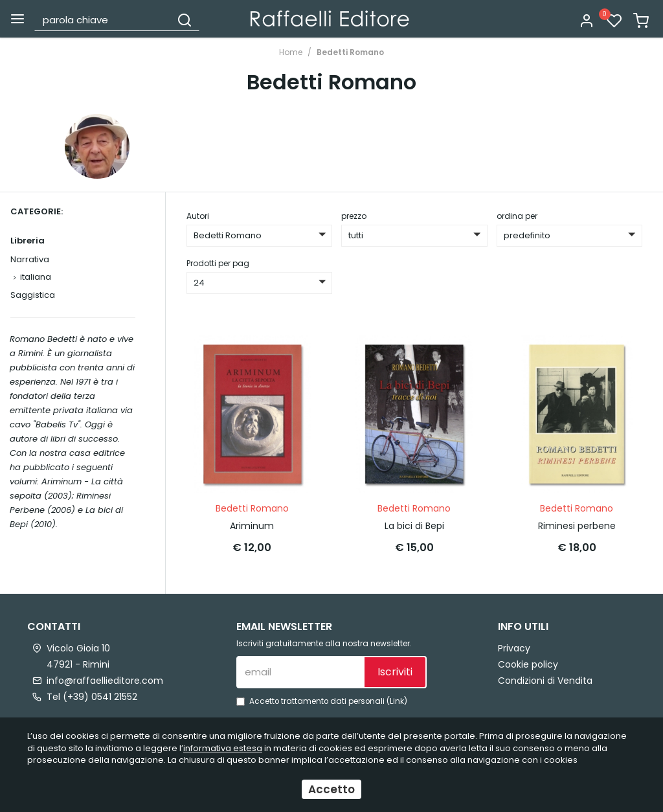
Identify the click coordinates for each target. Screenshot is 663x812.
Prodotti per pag (218, 263)
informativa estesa (223, 748)
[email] (299, 672)
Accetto (331, 789)
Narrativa (30, 259)
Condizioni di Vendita (545, 681)
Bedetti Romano (350, 52)
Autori (198, 216)
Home (291, 52)
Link (397, 701)
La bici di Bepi (414, 526)
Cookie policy (528, 664)
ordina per (517, 216)
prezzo (354, 216)
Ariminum (252, 526)
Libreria (28, 241)
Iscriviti (395, 672)
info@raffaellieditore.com (105, 681)
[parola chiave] (103, 19)
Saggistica (33, 295)
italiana (36, 277)
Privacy (514, 648)
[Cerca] (185, 19)
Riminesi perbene (577, 526)
